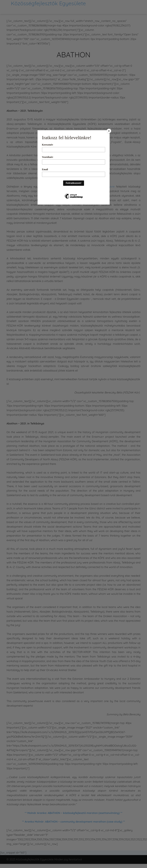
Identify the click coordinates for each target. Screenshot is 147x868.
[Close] (109, 131)
